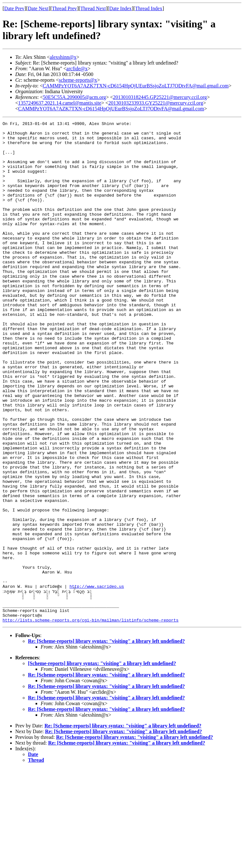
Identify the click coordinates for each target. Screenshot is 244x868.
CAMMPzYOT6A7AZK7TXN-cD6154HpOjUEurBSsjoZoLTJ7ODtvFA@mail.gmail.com (136, 86)
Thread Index (149, 8)
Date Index (121, 8)
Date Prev (14, 8)
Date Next (38, 8)
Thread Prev (64, 8)
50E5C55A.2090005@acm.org (74, 97)
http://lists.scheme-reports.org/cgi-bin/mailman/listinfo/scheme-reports (91, 720)
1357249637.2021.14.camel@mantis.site (60, 103)
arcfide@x (77, 69)
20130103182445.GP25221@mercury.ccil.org (160, 97)
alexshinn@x (63, 57)
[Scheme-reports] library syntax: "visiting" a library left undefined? (102, 763)
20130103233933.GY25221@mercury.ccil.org (156, 103)
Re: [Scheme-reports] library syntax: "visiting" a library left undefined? (106, 741)
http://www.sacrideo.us (97, 680)
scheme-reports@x (78, 80)
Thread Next (93, 8)
